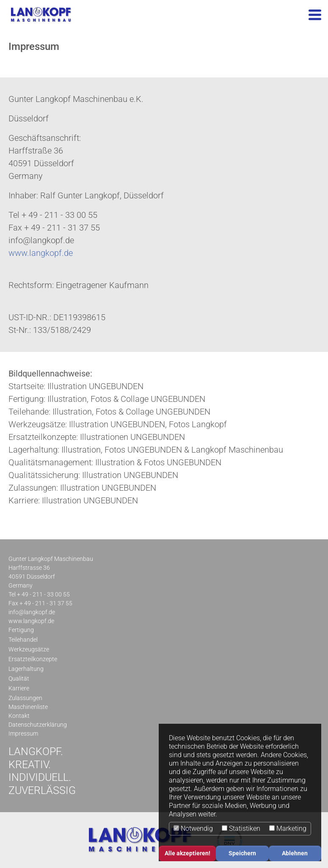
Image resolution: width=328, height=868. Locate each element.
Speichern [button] (242, 853)
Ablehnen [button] (295, 853)
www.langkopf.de (41, 253)
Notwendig (193, 828)
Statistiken (241, 828)
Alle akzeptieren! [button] (187, 853)
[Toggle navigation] (315, 15)
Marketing (288, 828)
